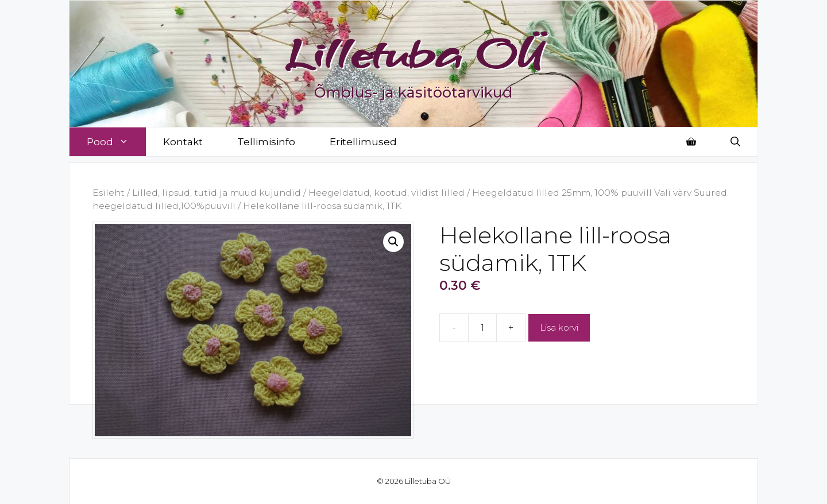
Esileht (109, 193)
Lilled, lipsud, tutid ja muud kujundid (217, 193)
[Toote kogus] (482, 328)
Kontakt (183, 142)
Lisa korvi (559, 327)
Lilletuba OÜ (414, 53)
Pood (116, 142)
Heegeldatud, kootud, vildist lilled (387, 193)
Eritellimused (363, 142)
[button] (393, 242)
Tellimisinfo (266, 142)
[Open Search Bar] (735, 142)
